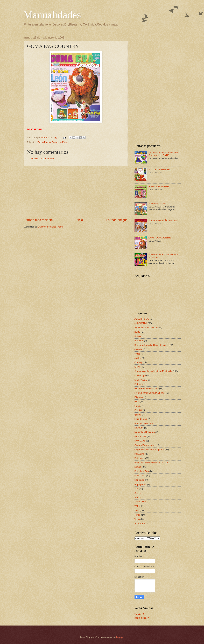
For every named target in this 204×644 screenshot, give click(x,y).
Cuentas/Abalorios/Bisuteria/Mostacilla (153, 371)
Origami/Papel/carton (145, 445)
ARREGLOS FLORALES (147, 328)
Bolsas (138, 336)
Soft (136, 489)
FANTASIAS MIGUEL (159, 187)
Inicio (79, 220)
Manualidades (52, 15)
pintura (138, 467)
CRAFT (138, 367)
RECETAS (140, 614)
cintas (137, 354)
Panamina (139, 454)
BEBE (137, 332)
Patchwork (140, 458)
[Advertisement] (76, 192)
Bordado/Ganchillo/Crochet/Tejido (151, 345)
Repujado (139, 480)
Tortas (138, 515)
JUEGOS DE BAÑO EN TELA (163, 221)
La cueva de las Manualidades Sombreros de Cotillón (163, 154)
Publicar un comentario (43, 159)
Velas (137, 519)
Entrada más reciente (38, 220)
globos (138, 415)
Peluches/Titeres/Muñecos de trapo (152, 462)
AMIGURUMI (141, 323)
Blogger (120, 637)
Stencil (138, 497)
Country (138, 362)
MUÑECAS (140, 441)
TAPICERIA (140, 502)
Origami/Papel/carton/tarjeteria (149, 449)
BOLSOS (139, 341)
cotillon (138, 358)
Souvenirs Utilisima (158, 204)
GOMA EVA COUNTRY (160, 238)
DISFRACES (141, 380)
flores (137, 406)
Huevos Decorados (144, 423)
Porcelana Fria (142, 471)
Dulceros (139, 384)
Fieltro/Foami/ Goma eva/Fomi (52, 142)
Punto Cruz (140, 476)
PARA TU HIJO (142, 618)
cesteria (138, 349)
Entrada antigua (117, 220)
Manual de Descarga (145, 432)
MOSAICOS (140, 436)
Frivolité (138, 410)
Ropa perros (141, 484)
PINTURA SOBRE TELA (160, 170)
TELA (137, 506)
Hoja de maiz (141, 419)
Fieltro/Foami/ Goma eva (147, 389)
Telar (137, 510)
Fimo (137, 402)
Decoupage (140, 375)
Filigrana (139, 397)
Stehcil (138, 493)
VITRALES (140, 524)
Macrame (139, 428)
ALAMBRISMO (142, 319)
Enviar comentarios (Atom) (50, 227)
